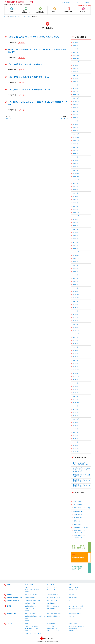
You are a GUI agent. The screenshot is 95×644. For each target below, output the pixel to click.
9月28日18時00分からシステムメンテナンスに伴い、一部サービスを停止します (81, 470)
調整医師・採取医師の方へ (54, 616)
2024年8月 (76, 108)
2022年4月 (76, 200)
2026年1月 (76, 52)
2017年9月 (76, 380)
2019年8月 (76, 304)
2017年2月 (76, 396)
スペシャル (10, 624)
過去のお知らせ (80, 37)
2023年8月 (76, 147)
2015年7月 (76, 429)
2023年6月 (76, 154)
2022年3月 (76, 203)
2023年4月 (76, 160)
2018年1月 (76, 367)
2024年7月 (76, 111)
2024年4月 (76, 121)
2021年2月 (76, 245)
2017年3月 (76, 393)
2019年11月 (76, 295)
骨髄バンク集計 (73, 598)
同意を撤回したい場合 (53, 601)
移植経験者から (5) (79, 514)
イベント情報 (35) (78, 505)
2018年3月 (76, 360)
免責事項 (27, 592)
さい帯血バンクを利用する (54, 614)
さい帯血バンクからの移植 (76, 606)
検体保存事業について (53, 628)
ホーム (6, 16)
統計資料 (72, 595)
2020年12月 (76, 252)
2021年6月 (76, 232)
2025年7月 (76, 72)
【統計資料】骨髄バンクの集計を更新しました (27, 64)
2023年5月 (76, 157)
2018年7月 (76, 347)
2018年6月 (76, 350)
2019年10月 (76, 298)
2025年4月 (76, 82)
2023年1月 (76, 170)
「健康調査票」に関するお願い (33, 601)
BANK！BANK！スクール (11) (81, 528)
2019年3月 (76, 321)
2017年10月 (76, 377)
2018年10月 (76, 337)
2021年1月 (76, 249)
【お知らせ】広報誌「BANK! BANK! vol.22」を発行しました (33, 37)
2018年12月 (76, 331)
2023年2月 (76, 167)
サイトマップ (77, 2)
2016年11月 (76, 403)
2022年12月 (76, 173)
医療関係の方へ (12, 614)
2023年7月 (76, 151)
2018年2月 (76, 363)
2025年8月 (76, 69)
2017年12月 (76, 370)
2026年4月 (76, 42)
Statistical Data (73, 628)
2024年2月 (76, 128)
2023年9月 (76, 144)
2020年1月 (76, 288)
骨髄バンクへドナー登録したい (33, 595)
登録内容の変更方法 (30, 598)
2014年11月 (76, 452)
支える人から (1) (78, 524)
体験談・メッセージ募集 (31, 626)
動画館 (27, 624)
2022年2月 (76, 206)
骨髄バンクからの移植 (53, 606)
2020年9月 (76, 262)
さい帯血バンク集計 (30, 603)
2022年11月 (76, 177)
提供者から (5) (78, 518)
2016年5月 (76, 409)
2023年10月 (76, 141)
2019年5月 (76, 314)
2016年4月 (76, 413)
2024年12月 (76, 95)
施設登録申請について (75, 614)
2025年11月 (76, 59)
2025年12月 (76, 55)
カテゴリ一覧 (80, 493)
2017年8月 (76, 383)
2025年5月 (76, 78)
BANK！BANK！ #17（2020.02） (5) (80, 532)
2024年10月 (76, 101)
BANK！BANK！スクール (31, 628)
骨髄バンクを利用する (31, 614)
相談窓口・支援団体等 (75, 608)
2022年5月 (76, 196)
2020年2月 (76, 285)
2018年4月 (76, 357)
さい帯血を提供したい (53, 595)
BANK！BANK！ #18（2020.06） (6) (80, 537)
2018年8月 (76, 344)
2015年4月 (76, 439)
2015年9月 (76, 422)
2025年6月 (76, 75)
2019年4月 (76, 318)
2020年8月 (76, 265)
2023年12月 (76, 134)
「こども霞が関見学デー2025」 (33, 633)
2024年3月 (76, 124)
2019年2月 (76, 324)
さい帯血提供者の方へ (14, 601)
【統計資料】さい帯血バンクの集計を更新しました (29, 77)
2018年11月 (76, 334)
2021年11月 (76, 216)
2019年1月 (76, 327)
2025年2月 (76, 88)
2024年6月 (76, 114)
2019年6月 (76, 311)
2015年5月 (76, 435)
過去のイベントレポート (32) (82, 508)
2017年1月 (76, 399)
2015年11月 (76, 419)
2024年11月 (76, 98)
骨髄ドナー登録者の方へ (15, 598)
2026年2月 (76, 49)
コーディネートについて (53, 598)
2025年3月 (76, 85)
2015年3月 (76, 442)
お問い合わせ (87, 2)
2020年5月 (76, 275)
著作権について (73, 589)
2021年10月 (64, 119)
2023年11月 (76, 137)
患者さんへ (10, 606)
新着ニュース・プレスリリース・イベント (20, 16)
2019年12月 (76, 291)
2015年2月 (76, 445)
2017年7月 (76, 386)
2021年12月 (76, 213)
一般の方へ (10, 595)
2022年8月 (76, 186)
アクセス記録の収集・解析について (34, 589)
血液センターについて (53, 631)
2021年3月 (76, 242)
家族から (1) (77, 521)
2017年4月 (76, 390)
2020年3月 (76, 282)
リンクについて (51, 589)
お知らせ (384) (77, 501)
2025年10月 (76, 62)
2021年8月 (8, 119)
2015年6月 (76, 432)
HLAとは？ (72, 616)
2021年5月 (76, 236)
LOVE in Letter (73, 624)
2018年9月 (76, 340)
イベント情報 (51, 626)
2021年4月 (76, 239)
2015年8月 (76, 426)
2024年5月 (76, 118)
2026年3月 (76, 46)
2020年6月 (76, 272)
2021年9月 (76, 223)
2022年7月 (76, 190)
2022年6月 (76, 193)
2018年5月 (76, 354)
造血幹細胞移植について (31, 606)
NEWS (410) (76, 498)
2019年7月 (76, 308)
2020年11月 (76, 255)
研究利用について (52, 603)
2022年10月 (76, 180)
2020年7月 (76, 268)
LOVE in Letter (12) (78, 511)
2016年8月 (76, 406)
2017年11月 (76, 373)
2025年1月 (76, 92)
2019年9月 (76, 301)
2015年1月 (76, 449)
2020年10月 (76, 259)
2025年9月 (76, 65)
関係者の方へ (28, 631)
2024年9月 (76, 105)
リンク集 (27, 587)
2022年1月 (76, 209)
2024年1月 (76, 131)
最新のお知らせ (80, 458)
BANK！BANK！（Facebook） (77, 626)
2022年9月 (76, 183)
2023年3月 (76, 164)
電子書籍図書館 (51, 624)
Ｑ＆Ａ (71, 601)
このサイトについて (74, 587)
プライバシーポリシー (53, 587)
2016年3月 (76, 416)
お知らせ (22, 42)
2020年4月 (76, 278)
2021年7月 (76, 229)
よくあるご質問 (66, 2)
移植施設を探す (51, 608)
